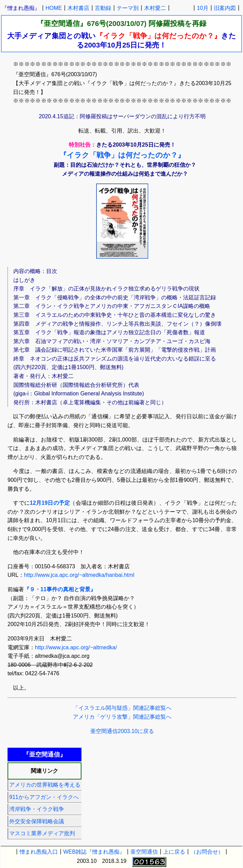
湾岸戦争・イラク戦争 (37, 809)
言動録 (103, 8)
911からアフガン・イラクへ (44, 797)
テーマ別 (128, 8)
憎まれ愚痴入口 (39, 852)
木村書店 (78, 8)
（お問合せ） (207, 852)
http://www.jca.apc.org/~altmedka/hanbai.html (79, 575)
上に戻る (174, 852)
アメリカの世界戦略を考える (45, 785)
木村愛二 (155, 8)
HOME (54, 8)
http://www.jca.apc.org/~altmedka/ (76, 647)
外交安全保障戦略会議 (37, 821)
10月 (203, 8)
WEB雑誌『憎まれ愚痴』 (94, 852)
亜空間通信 (144, 852)
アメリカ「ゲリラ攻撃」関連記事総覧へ (122, 717)
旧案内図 (225, 8)
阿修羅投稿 (167, 23)
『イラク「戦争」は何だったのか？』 (122, 155)
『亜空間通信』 (62, 23)
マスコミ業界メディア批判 (42, 833)
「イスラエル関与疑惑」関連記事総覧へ (122, 708)
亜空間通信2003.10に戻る (122, 731)
